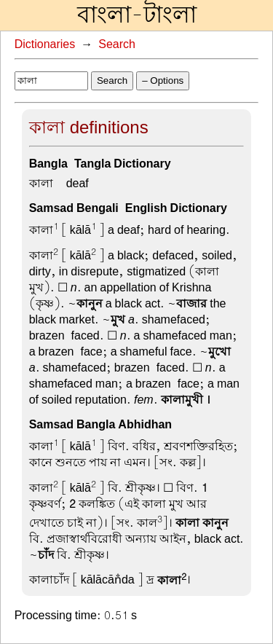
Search (117, 44)
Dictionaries (45, 44)
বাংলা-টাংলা (137, 15)
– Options (163, 80)
